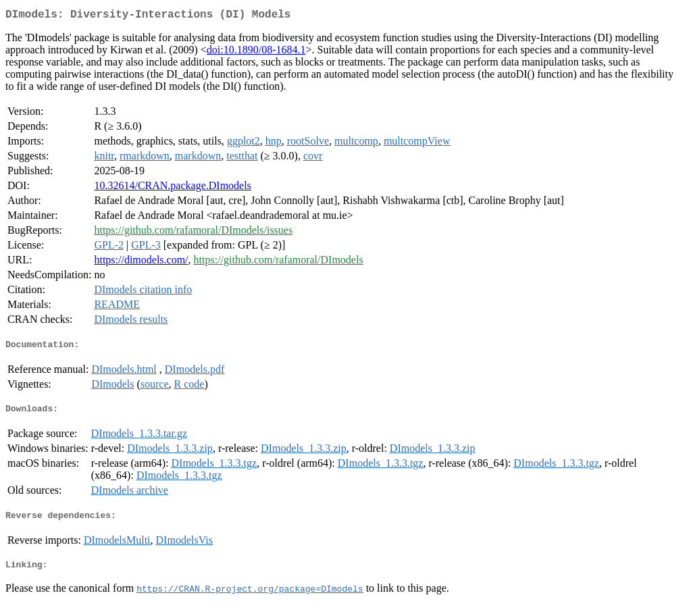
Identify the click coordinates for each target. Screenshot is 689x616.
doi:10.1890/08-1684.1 (256, 52)
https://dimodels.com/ (141, 262)
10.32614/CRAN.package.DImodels (172, 188)
